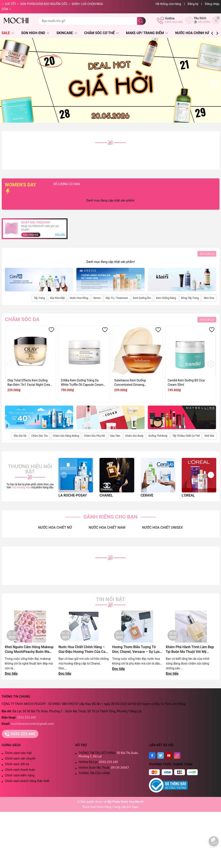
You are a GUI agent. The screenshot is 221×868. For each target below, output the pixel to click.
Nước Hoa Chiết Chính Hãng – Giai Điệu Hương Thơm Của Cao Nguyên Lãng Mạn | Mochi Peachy (83, 650)
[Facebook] (152, 755)
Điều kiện (60, 234)
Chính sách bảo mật (18, 753)
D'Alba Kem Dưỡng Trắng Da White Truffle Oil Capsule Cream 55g (82, 383)
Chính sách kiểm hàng (20, 775)
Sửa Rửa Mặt (57, 298)
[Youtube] (169, 755)
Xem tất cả (207, 254)
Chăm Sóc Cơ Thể (101, 33)
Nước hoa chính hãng (97, 807)
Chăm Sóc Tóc (40, 436)
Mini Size (209, 298)
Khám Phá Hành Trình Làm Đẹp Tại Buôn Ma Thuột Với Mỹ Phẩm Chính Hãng (190, 650)
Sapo (135, 807)
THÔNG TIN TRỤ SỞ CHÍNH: (109, 755)
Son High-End (35, 33)
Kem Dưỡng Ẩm (142, 298)
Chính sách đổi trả (17, 764)
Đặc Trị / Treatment (117, 298)
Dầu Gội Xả (20, 436)
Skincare (67, 33)
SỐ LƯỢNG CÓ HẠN (94, 184)
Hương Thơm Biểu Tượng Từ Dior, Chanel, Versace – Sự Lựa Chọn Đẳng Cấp (136, 650)
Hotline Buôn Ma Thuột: (104, 768)
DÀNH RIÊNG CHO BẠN (110, 517)
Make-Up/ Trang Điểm (147, 33)
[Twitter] (161, 755)
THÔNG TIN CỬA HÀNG (94, 773)
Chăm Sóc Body (134, 436)
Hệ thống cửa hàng (168, 4)
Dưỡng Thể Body (158, 436)
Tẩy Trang (39, 298)
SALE (8, 33)
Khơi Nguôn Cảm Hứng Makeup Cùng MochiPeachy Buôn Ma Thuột (29, 650)
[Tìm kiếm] (141, 21)
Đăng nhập (212, 4)
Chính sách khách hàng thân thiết (27, 781)
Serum (97, 298)
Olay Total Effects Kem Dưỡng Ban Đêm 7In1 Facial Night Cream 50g (30, 383)
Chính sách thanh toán (20, 770)
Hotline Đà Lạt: (98, 762)
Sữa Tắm (115, 436)
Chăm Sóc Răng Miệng (66, 436)
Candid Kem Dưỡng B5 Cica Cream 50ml (186, 382)
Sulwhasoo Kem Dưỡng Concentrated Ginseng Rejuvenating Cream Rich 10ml (135, 383)
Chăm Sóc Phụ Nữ (94, 436)
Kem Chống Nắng (166, 298)
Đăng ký (193, 4)
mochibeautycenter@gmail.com (32, 724)
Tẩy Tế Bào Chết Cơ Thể (186, 436)
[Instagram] (177, 755)
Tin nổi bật (110, 599)
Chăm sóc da (22, 319)
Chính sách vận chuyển (20, 759)
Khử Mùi (209, 436)
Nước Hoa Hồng (79, 298)
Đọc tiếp (11, 674)
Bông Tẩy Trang (190, 298)
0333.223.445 (174, 22)
